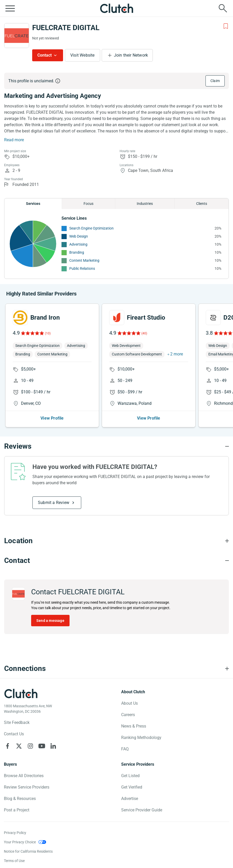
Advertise (130, 799)
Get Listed (130, 776)
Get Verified (132, 787)
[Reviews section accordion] (116, 446)
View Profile (52, 418)
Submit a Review (54, 503)
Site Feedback (17, 722)
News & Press (134, 726)
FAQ (125, 749)
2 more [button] (177, 354)
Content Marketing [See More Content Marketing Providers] (84, 260)
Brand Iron (45, 318)
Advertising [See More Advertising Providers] (78, 244)
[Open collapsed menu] (10, 8)
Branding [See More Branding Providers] (77, 252)
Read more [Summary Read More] (14, 140)
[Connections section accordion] (116, 669)
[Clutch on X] (19, 746)
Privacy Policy (15, 833)
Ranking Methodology (141, 738)
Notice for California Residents (28, 851)
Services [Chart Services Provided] (33, 204)
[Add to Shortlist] (226, 26)
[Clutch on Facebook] (8, 746)
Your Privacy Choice (20, 842)
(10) (48, 333)
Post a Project (17, 810)
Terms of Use (14, 861)
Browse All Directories (24, 776)
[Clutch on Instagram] (30, 746)
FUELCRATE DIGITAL (66, 28)
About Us (129, 703)
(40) (144, 333)
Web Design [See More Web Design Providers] (79, 236)
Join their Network (131, 55)
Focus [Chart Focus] (88, 204)
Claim (215, 81)
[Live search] (223, 8)
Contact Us (14, 734)
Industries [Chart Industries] (145, 204)
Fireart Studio (146, 318)
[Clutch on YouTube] (42, 746)
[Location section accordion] (116, 541)
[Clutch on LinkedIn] (53, 746)
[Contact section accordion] (116, 561)
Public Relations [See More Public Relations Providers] (82, 268)
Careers (128, 715)
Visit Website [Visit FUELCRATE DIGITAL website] (83, 55)
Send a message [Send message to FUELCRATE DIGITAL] (50, 621)
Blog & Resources (20, 799)
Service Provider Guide (142, 810)
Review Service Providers (27, 787)
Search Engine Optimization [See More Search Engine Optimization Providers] (91, 228)
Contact (44, 55)
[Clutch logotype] (21, 694)
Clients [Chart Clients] (202, 204)
